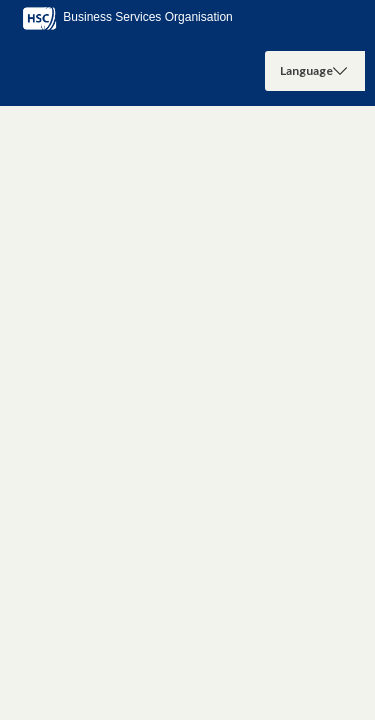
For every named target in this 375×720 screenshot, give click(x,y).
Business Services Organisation (126, 17)
